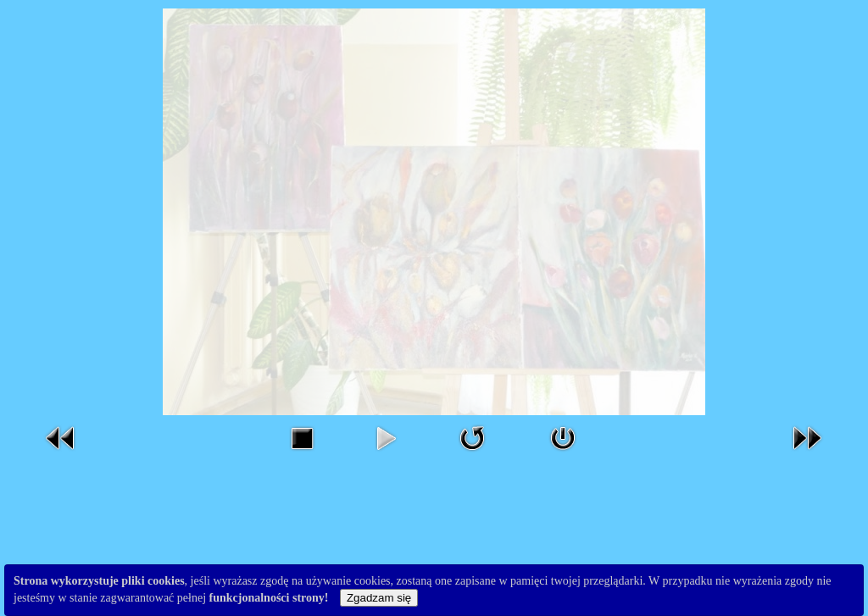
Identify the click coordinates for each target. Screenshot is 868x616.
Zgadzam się (379, 598)
